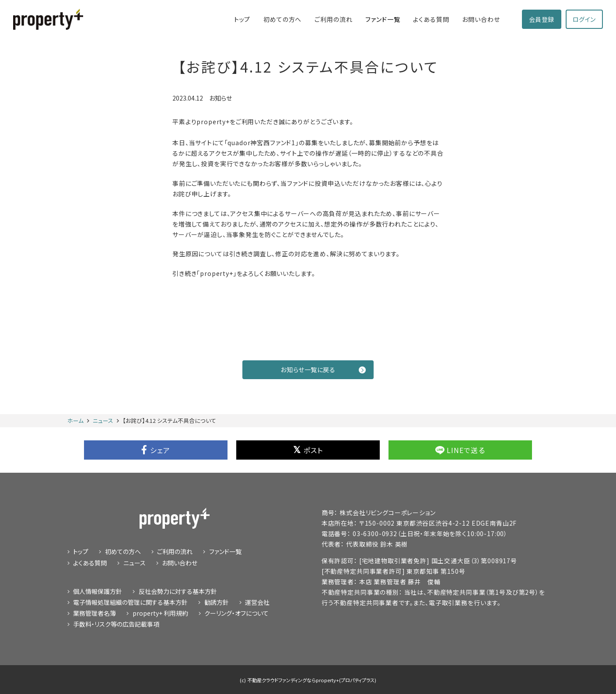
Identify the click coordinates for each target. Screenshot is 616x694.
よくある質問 (431, 19)
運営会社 (257, 602)
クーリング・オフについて (236, 613)
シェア (156, 450)
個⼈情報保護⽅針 (98, 591)
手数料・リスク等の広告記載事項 (116, 624)
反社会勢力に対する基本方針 (178, 591)
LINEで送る (460, 450)
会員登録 (542, 19)
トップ (242, 19)
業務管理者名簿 (94, 613)
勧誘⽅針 (217, 602)
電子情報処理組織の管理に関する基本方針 (130, 602)
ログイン (584, 19)
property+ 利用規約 (160, 613)
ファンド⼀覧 (225, 551)
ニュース (135, 563)
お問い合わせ (481, 19)
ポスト (308, 450)
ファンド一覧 (383, 19)
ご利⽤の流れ (333, 19)
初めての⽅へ (282, 19)
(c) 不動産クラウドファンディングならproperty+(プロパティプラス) (308, 680)
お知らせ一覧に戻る (323, 370)
